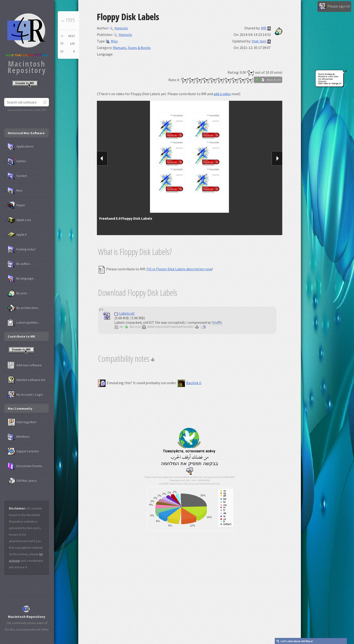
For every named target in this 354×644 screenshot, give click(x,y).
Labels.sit (124, 313)
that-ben (259, 41)
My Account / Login (25, 395)
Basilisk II (189, 383)
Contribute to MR (21, 336)
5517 (71, 36)
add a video (222, 94)
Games (17, 161)
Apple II (17, 235)
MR (264, 28)
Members (19, 437)
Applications (21, 146)
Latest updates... (24, 323)
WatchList (268, 80)
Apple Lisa (19, 220)
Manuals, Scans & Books (132, 48)
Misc (112, 41)
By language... (22, 278)
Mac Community (20, 408)
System (17, 176)
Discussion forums (25, 466)
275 (72, 44)
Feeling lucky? (22, 249)
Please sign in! (334, 7)
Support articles (23, 451)
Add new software (25, 365)
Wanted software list (26, 380)
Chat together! (22, 422)
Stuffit (217, 322)
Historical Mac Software (26, 133)
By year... (18, 293)
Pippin (16, 205)
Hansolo (119, 28)
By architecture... (24, 308)
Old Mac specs (22, 481)
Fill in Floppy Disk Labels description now (179, 269)
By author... (20, 264)
